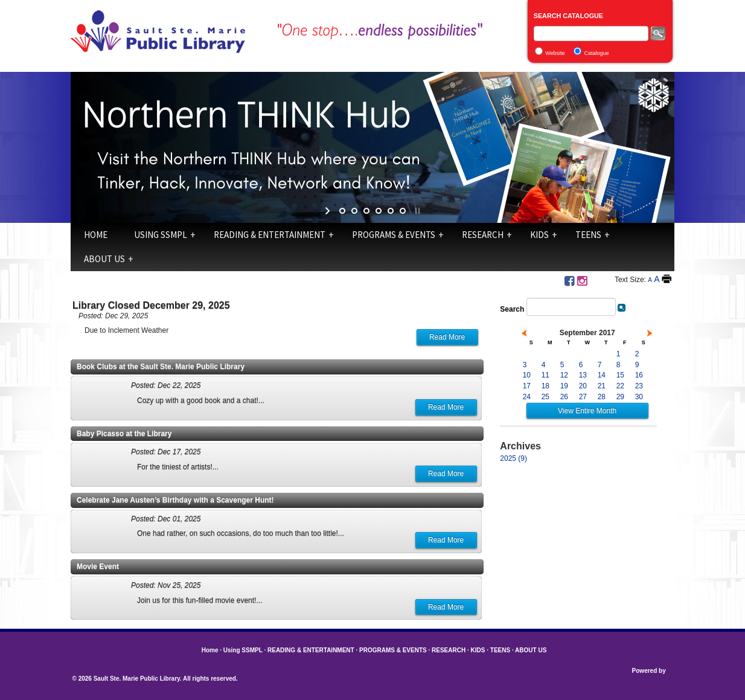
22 (620, 386)
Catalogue (597, 53)
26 (564, 397)
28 (602, 397)
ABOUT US (104, 259)
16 (639, 375)
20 (583, 386)
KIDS (539, 235)
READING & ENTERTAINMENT (270, 235)
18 (545, 386)
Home (96, 235)
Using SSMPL (161, 235)
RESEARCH (483, 235)
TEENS (588, 235)
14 (602, 375)
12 (564, 375)
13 (583, 375)
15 (620, 375)
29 (620, 397)
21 (602, 386)
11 (545, 375)
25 (545, 397)
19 (564, 386)
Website (555, 53)
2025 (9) (513, 458)
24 (527, 397)
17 (527, 386)
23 (639, 386)
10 (527, 375)
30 (639, 397)
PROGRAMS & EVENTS (394, 235)
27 (583, 397)
